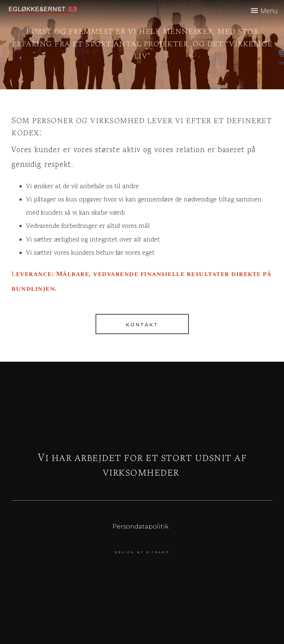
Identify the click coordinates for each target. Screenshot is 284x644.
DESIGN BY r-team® (142, 552)
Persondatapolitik (141, 527)
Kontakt (142, 325)
